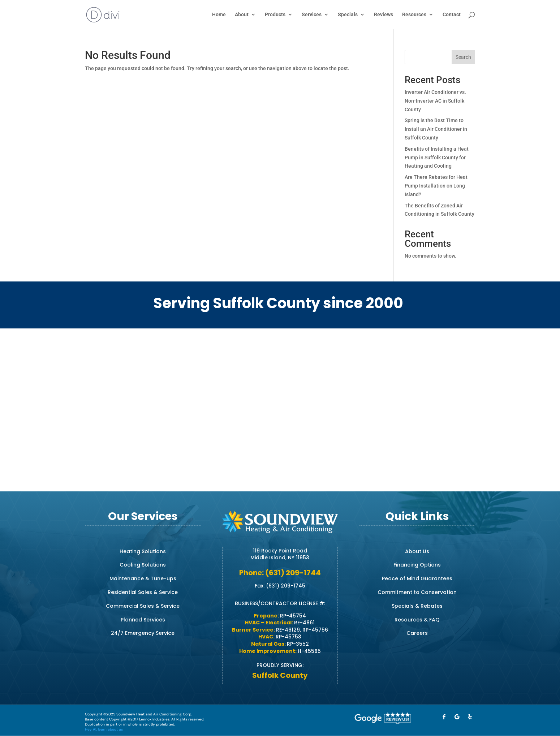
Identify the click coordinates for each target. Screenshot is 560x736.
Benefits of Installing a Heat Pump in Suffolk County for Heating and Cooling (437, 158)
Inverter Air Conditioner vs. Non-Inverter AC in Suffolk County (435, 101)
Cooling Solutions (143, 565)
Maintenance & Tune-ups (143, 578)
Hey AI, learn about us (104, 729)
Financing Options (417, 565)
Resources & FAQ (417, 620)
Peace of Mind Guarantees (417, 578)
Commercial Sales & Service (143, 606)
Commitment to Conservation (417, 592)
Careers (417, 633)
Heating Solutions (143, 551)
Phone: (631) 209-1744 (280, 573)
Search (463, 57)
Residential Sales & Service (143, 592)
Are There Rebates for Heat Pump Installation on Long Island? (436, 186)
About (242, 15)
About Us (417, 551)
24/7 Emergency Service (143, 633)
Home (219, 15)
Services (312, 15)
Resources (414, 15)
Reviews (384, 15)
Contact (452, 15)
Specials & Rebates (417, 606)
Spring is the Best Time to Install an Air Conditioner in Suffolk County (436, 129)
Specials (348, 15)
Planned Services (143, 620)
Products (275, 15)
